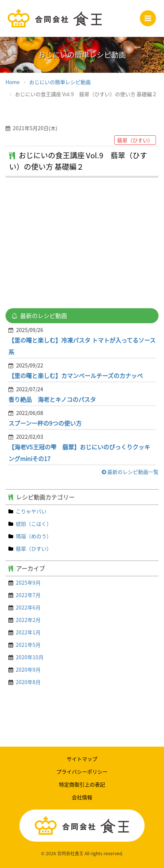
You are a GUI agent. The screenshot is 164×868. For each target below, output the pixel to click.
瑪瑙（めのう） (34, 536)
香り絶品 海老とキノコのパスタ (52, 399)
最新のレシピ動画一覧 (130, 472)
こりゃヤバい (31, 511)
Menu (150, 16)
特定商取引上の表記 (82, 784)
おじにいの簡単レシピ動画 (60, 82)
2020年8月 (28, 682)
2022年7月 (28, 595)
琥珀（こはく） (34, 524)
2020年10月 (30, 657)
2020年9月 (28, 669)
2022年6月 (28, 607)
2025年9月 (28, 582)
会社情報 (82, 797)
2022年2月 (28, 620)
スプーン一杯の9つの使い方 (45, 423)
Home (13, 82)
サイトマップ (82, 759)
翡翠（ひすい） (34, 548)
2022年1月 (28, 632)
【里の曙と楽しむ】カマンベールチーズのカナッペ (76, 375)
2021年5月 (28, 645)
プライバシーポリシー (82, 771)
